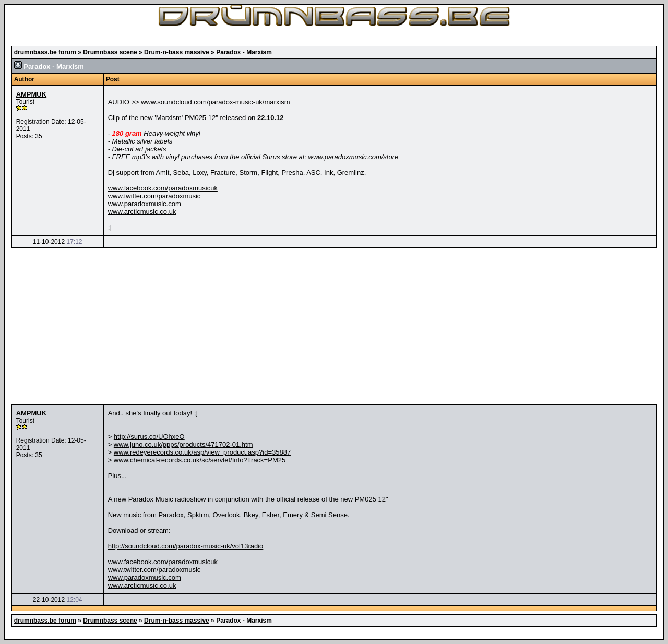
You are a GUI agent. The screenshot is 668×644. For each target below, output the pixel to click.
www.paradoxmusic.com (145, 204)
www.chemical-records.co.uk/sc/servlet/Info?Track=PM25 (200, 460)
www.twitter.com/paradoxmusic (154, 196)
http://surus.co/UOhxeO (149, 437)
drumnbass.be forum (45, 52)
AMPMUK (32, 94)
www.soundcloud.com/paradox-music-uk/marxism (215, 102)
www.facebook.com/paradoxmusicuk (163, 188)
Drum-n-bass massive (177, 52)
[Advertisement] (334, 326)
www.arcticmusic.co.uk (142, 212)
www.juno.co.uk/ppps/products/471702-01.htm (183, 444)
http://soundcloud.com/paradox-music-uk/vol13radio (186, 546)
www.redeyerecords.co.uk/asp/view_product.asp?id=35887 (202, 452)
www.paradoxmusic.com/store (354, 157)
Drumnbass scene (110, 52)
